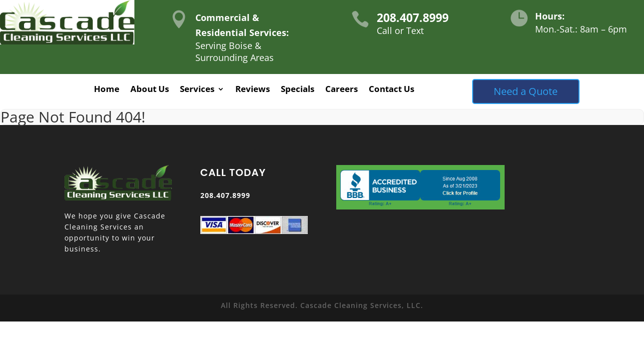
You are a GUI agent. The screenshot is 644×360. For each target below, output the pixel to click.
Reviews (253, 90)
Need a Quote (526, 91)
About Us (150, 90)
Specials (298, 90)
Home (107, 90)
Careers (341, 90)
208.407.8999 (413, 17)
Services (197, 90)
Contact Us (391, 90)
